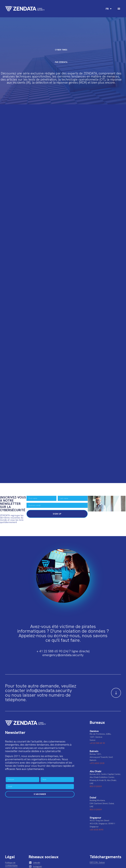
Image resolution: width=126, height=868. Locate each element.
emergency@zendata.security (63, 655)
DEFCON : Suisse (97, 862)
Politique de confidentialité (11, 864)
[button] (119, 9)
